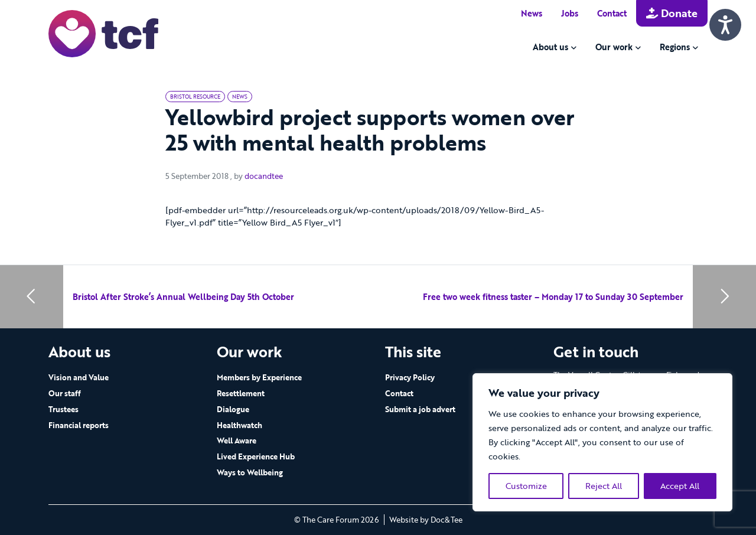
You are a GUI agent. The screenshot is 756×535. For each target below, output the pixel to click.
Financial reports (79, 425)
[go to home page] (103, 33)
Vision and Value (79, 377)
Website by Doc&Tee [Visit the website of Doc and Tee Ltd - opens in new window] (426, 520)
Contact (612, 13)
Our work (614, 47)
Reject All (604, 486)
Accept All (680, 486)
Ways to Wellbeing (250, 472)
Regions (675, 47)
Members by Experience (259, 377)
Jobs (570, 13)
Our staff (65, 393)
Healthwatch (239, 425)
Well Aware (237, 441)
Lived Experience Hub (256, 456)
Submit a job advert (420, 409)
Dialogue (233, 409)
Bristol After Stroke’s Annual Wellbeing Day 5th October (183, 297)
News (532, 13)
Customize (526, 486)
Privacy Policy (410, 377)
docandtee (264, 176)
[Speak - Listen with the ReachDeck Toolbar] (725, 25)
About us (550, 47)
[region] (602, 442)
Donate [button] (672, 13)
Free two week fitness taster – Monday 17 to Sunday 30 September (553, 297)
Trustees (63, 409)
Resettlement (241, 393)
